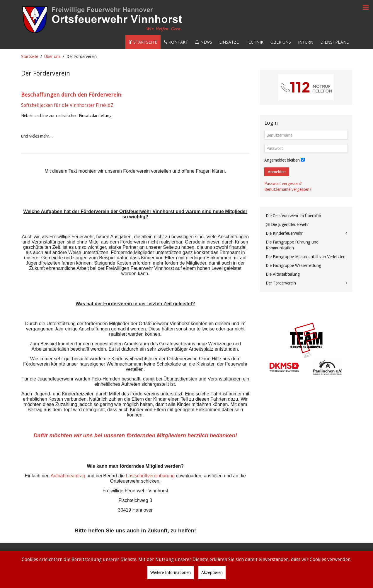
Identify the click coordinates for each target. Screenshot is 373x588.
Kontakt (176, 42)
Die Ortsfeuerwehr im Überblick (294, 216)
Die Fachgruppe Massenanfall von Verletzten (306, 257)
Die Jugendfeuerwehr (287, 224)
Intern (306, 42)
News (204, 42)
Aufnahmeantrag (68, 476)
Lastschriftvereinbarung (150, 476)
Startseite (143, 42)
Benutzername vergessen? (288, 189)
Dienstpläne (334, 42)
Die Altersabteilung (283, 274)
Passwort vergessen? (283, 184)
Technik (255, 42)
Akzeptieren (212, 572)
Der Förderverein (281, 283)
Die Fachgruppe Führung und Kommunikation (292, 245)
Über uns (281, 42)
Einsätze (229, 42)
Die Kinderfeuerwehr (284, 233)
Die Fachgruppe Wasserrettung (293, 265)
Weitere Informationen (171, 572)
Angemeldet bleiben (282, 160)
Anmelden (277, 172)
